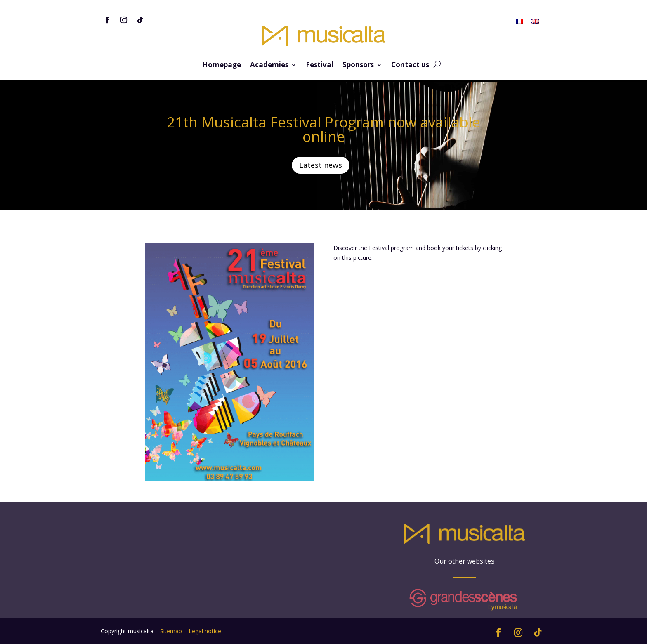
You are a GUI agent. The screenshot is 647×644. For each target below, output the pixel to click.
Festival (320, 66)
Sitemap (171, 631)
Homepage (222, 66)
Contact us (410, 66)
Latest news (321, 165)
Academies (269, 66)
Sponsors (358, 66)
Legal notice (205, 631)
